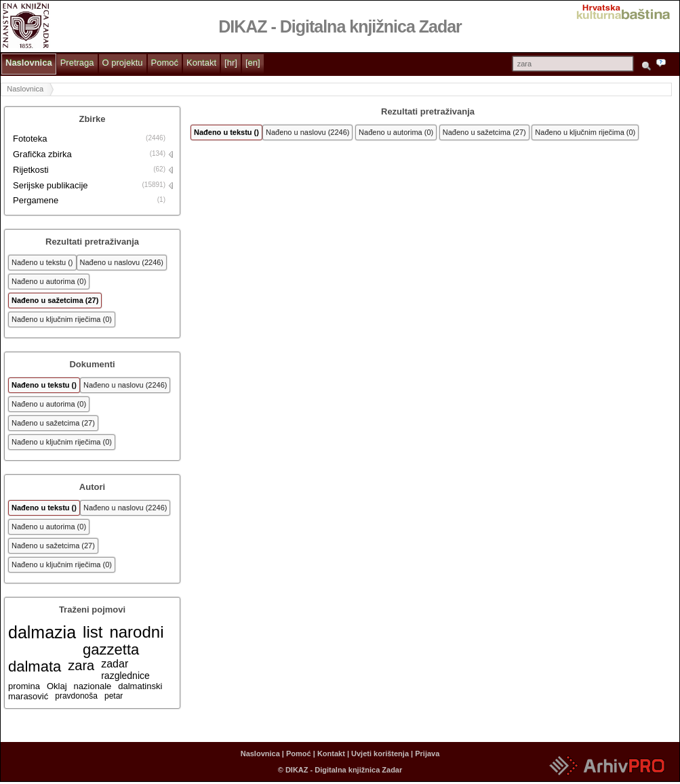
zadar (115, 664)
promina (24, 686)
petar (114, 696)
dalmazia (42, 632)
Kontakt (201, 63)
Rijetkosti (31, 170)
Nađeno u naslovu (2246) (122, 262)
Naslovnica (29, 63)
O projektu (123, 63)
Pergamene (36, 200)
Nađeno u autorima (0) (49, 281)
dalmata (35, 666)
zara (81, 665)
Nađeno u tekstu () (42, 262)
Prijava (427, 754)
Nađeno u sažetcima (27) (55, 300)
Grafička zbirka (42, 154)
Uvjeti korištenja (380, 754)
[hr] (231, 63)
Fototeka (30, 139)
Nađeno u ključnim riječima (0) (62, 319)
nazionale (93, 686)
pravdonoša (76, 696)
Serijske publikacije (51, 185)
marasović (28, 696)
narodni (136, 632)
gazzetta (111, 649)
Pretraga (77, 63)
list (93, 632)
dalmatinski (140, 686)
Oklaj (57, 686)
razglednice (125, 676)
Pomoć (165, 63)
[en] (253, 63)
